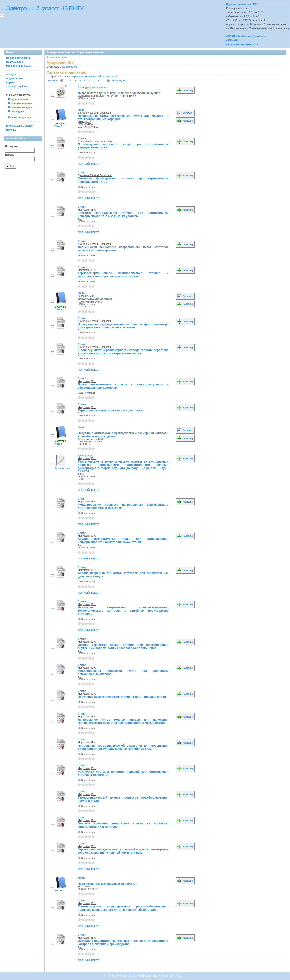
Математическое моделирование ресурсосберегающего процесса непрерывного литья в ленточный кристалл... (123, 908)
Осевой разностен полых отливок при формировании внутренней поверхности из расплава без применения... (123, 646)
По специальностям (20, 103)
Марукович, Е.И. (87, 210)
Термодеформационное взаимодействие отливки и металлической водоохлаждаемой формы (123, 275)
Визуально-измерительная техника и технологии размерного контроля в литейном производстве (123, 942)
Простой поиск (15, 62)
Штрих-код (12, 146)
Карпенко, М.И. (86, 296)
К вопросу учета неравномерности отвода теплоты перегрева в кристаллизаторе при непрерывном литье (123, 352)
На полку (185, 90)
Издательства (15, 79)
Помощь (11, 130)
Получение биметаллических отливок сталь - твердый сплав (122, 697)
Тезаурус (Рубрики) (18, 87)
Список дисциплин (20, 117)
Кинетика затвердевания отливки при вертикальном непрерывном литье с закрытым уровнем (123, 214)
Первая (53, 80)
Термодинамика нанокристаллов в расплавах (111, 410)
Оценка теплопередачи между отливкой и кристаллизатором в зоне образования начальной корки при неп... (123, 851)
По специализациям (20, 107)
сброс (102, 77)
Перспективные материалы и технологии (108, 884)
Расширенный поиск (19, 66)
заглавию (71, 67)
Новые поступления (18, 58)
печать (111, 77)
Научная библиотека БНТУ (242, 4)
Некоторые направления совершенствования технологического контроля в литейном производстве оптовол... (123, 611)
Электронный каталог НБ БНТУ (45, 8)
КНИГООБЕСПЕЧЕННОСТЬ (242, 45)
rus (2, 15)
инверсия (91, 77)
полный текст (88, 164)
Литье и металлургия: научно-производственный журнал (119, 93)
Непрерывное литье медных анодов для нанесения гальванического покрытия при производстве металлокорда (123, 721)
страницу (77, 77)
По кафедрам (16, 111)
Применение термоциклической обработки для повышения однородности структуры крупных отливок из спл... (123, 747)
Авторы (11, 75)
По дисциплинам (18, 99)
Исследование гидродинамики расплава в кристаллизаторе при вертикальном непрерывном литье (123, 326)
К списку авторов (57, 57)
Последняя (119, 80)
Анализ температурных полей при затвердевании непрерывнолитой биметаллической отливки (123, 540)
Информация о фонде (19, 126)
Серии (10, 83)
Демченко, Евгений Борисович (95, 113)
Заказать (185, 113)
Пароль (10, 155)
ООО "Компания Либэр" (146, 976)
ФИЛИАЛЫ (233, 40)
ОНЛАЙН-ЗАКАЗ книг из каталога (246, 36)
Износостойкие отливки (95, 299)
